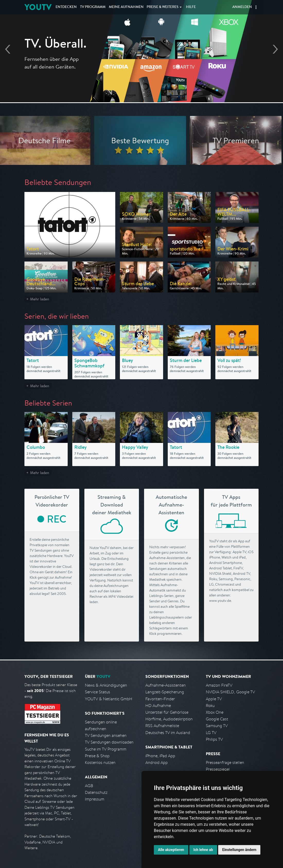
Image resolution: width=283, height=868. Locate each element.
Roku (210, 706)
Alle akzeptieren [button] (171, 850)
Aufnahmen (126, 7)
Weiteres (163, 7)
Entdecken (66, 7)
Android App (157, 762)
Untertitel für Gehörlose (167, 712)
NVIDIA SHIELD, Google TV (230, 692)
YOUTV (38, 7)
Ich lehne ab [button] (203, 850)
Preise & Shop (97, 756)
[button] (256, 7)
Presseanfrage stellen (225, 762)
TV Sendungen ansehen (106, 735)
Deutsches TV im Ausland (168, 733)
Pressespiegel (218, 769)
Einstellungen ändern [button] (239, 850)
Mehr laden (40, 299)
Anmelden (242, 7)
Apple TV (214, 699)
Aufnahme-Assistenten (166, 685)
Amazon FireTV (219, 685)
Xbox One (215, 712)
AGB (89, 786)
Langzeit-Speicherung (165, 692)
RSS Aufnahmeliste (162, 726)
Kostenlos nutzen (100, 762)
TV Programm (93, 7)
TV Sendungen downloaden (109, 742)
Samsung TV (217, 726)
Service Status (98, 692)
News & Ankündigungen (106, 685)
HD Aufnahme (158, 706)
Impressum (95, 799)
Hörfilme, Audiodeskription (169, 719)
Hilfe (191, 7)
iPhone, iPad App (160, 756)
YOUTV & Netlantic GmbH (109, 699)
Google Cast (217, 719)
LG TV (211, 733)
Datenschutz (96, 792)
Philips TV (214, 739)
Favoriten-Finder (160, 699)
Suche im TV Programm (106, 749)
